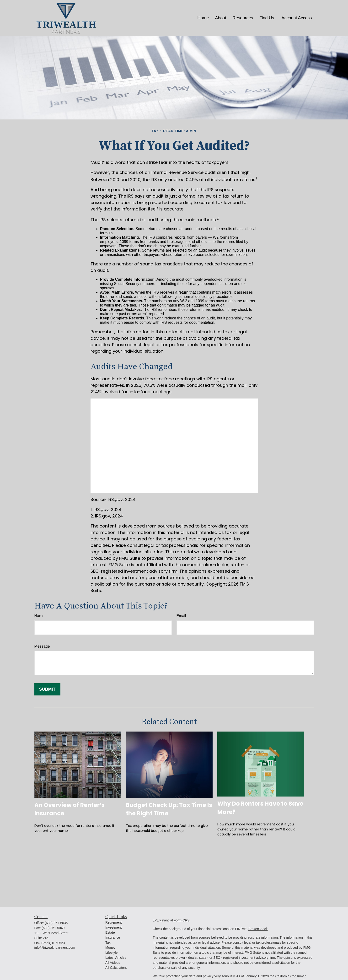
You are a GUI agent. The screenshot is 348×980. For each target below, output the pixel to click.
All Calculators (116, 968)
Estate (110, 932)
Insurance (113, 937)
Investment (113, 927)
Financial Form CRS (175, 920)
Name (40, 616)
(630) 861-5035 (56, 923)
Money (110, 948)
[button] (203, 18)
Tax (108, 942)
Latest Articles (116, 958)
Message (42, 646)
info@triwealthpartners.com (55, 948)
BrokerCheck (258, 929)
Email (181, 616)
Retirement (113, 922)
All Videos (113, 963)
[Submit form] (47, 689)
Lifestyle (111, 953)
